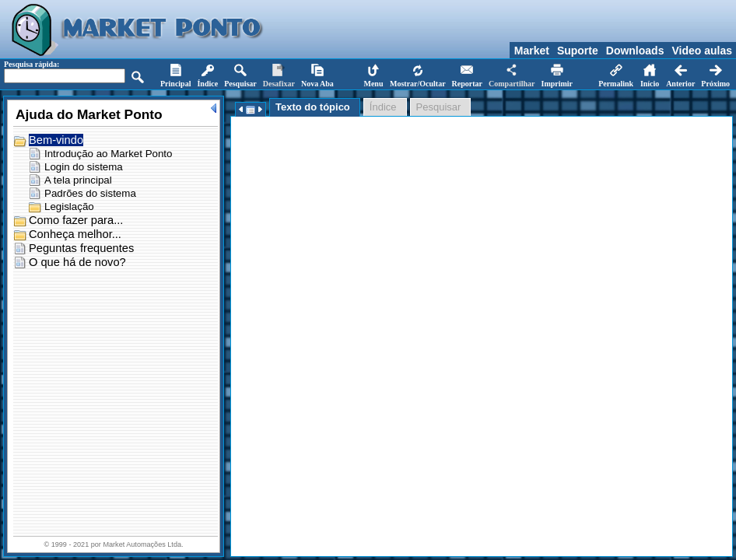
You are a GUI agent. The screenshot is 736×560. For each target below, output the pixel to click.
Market (532, 51)
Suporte (578, 51)
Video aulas (702, 51)
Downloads (635, 51)
